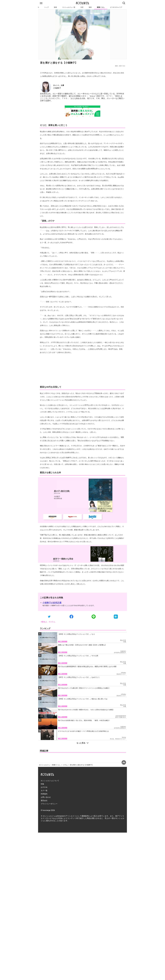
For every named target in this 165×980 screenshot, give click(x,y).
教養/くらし (101, 7)
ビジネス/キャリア (116, 7)
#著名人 (44, 651)
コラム (65, 826)
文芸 (82, 7)
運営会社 (44, 861)
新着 (55, 7)
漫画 (90, 7)
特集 (42, 845)
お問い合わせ (46, 858)
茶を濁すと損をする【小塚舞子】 (82, 826)
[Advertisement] (82, 399)
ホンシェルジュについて (50, 842)
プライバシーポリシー (49, 865)
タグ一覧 (44, 851)
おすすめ (44, 848)
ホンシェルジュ (44, 826)
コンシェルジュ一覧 (69, 7)
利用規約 (44, 855)
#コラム (52, 651)
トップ (46, 7)
